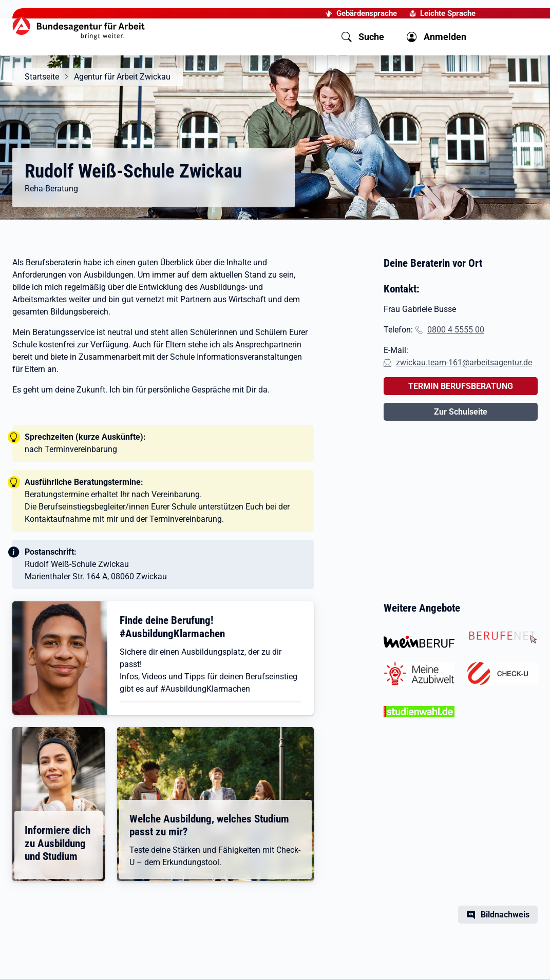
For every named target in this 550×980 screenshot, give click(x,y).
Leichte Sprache (448, 13)
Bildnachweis (505, 915)
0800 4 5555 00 (456, 330)
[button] (363, 37)
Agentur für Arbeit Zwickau (122, 77)
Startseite (42, 77)
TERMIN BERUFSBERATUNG (461, 386)
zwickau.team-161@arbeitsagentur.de (464, 362)
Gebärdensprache (367, 13)
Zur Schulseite (461, 412)
